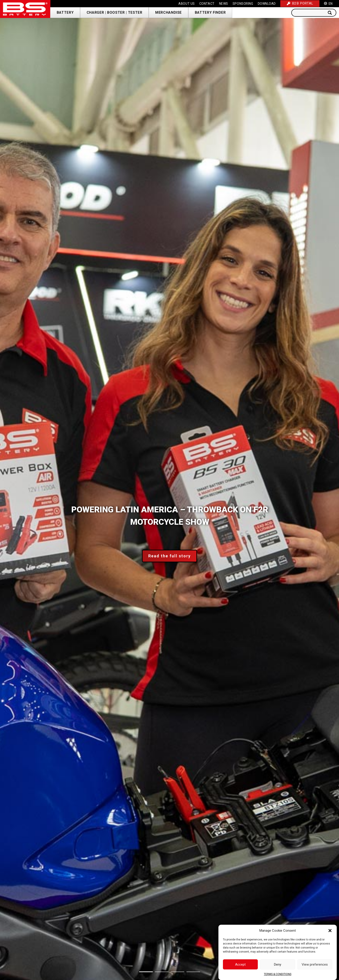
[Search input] (310, 13)
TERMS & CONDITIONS (278, 974)
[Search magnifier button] (331, 13)
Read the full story (169, 556)
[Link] (25, 9)
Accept (240, 964)
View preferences (315, 964)
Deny (278, 964)
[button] (330, 931)
